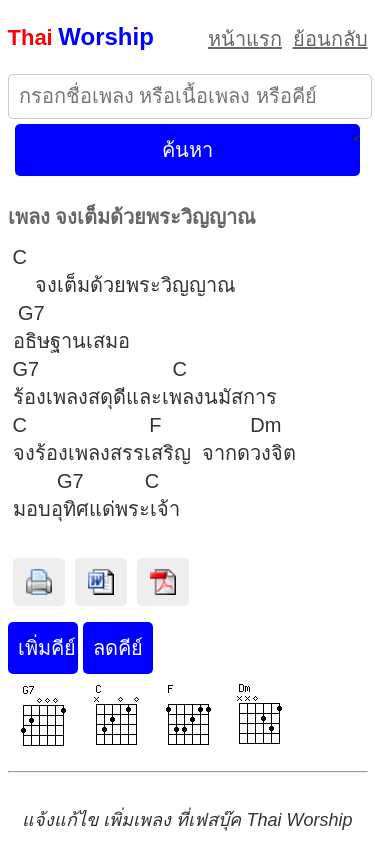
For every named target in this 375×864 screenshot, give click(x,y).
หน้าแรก (245, 39)
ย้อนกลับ (330, 39)
